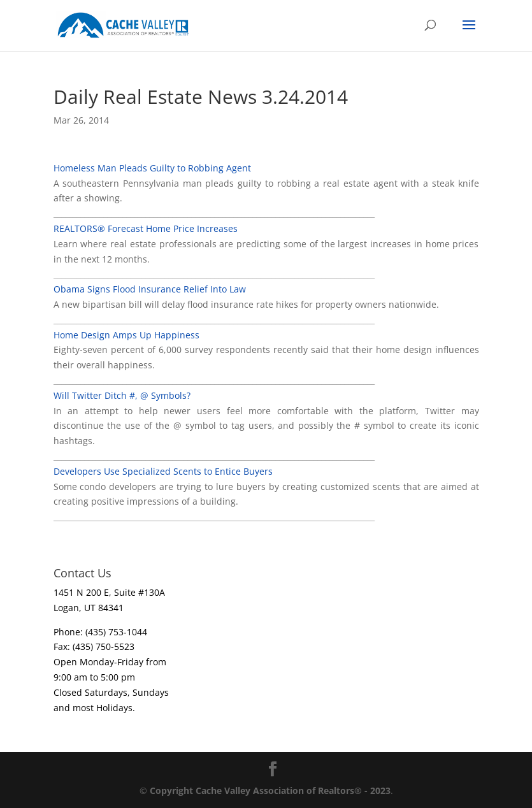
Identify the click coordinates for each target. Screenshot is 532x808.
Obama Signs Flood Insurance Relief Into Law (150, 289)
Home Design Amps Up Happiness (126, 335)
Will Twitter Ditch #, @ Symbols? (122, 395)
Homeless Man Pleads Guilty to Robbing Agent (152, 168)
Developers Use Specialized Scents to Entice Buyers (163, 471)
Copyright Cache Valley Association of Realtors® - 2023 (270, 790)
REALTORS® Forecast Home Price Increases (146, 228)
